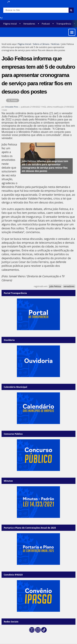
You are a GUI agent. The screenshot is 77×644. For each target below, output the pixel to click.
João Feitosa (55, 286)
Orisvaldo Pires (12, 107)
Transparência (64, 24)
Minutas (8, 481)
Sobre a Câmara (41, 44)
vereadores (69, 286)
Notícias (55, 44)
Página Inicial (10, 24)
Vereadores (29, 24)
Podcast (46, 24)
